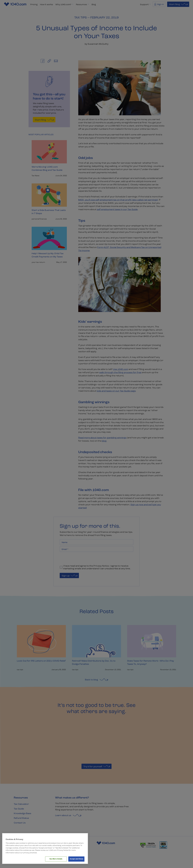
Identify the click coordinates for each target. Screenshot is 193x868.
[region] (45, 848)
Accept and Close (76, 859)
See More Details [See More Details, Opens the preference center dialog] (56, 859)
